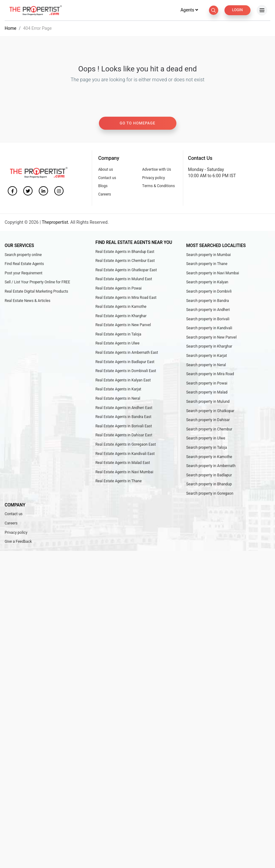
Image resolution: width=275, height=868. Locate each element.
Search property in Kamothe (209, 457)
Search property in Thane (207, 264)
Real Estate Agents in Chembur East (125, 261)
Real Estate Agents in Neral (118, 399)
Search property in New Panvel (211, 338)
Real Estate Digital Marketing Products (36, 292)
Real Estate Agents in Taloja (118, 335)
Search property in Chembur (209, 430)
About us (106, 170)
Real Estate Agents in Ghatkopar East (126, 271)
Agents (189, 11)
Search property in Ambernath (211, 466)
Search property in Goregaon (210, 494)
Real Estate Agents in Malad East (123, 463)
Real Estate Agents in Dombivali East (126, 371)
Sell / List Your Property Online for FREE (37, 283)
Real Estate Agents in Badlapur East (125, 362)
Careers (105, 195)
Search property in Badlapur (209, 476)
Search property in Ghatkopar (210, 412)
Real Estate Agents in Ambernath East (127, 353)
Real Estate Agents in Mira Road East (126, 298)
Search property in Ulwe (206, 439)
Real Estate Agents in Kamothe (121, 307)
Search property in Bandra (207, 301)
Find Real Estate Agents (24, 264)
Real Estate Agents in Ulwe (118, 344)
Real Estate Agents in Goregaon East (126, 445)
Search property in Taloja (206, 448)
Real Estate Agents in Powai (119, 289)
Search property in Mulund (208, 402)
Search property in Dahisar (208, 421)
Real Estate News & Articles (27, 301)
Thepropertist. (56, 223)
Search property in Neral (206, 366)
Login (237, 11)
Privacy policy (153, 178)
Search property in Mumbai (208, 255)
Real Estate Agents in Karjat (118, 390)
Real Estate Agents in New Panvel (123, 326)
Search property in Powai (207, 384)
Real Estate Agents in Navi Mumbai (124, 473)
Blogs (103, 187)
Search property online (23, 255)
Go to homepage (137, 124)
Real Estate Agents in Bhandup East (125, 252)
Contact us (107, 178)
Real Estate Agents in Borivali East (124, 427)
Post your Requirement (24, 274)
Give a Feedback (18, 542)
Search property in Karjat (206, 356)
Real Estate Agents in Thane (119, 482)
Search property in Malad (207, 393)
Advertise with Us (156, 170)
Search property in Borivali (208, 320)
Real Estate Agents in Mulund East (124, 280)
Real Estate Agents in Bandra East (123, 417)
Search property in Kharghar (209, 347)
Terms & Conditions (158, 187)
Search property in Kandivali (209, 329)
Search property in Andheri (208, 310)
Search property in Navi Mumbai (213, 274)
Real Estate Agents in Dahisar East (124, 436)
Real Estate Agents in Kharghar (121, 317)
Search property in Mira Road (210, 375)
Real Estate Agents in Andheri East (124, 408)
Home (11, 29)
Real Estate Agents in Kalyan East (123, 381)
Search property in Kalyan (207, 283)
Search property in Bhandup (209, 485)
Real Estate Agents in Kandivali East (125, 454)
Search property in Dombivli (209, 292)
